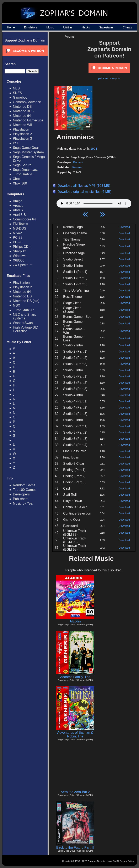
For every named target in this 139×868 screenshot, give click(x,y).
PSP (16, 143)
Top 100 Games (25, 490)
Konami (78, 162)
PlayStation (21, 283)
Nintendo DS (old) (26, 301)
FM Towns (20, 224)
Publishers (21, 499)
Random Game (24, 485)
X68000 (19, 260)
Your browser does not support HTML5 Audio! (94, 202)
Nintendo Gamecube (28, 120)
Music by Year (23, 503)
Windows (20, 256)
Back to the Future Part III (75, 848)
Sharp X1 (20, 251)
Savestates (106, 27)
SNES (17, 93)
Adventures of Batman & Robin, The (75, 734)
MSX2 (17, 233)
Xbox (17, 179)
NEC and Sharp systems (25, 316)
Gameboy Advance (27, 102)
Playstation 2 (22, 134)
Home (11, 27)
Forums (69, 37)
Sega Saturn (22, 165)
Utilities (68, 27)
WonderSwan (23, 323)
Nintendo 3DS (23, 111)
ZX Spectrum (23, 265)
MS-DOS (20, 228)
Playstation (21, 129)
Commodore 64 (24, 219)
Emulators (31, 27)
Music (50, 27)
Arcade (18, 206)
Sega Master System (28, 152)
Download (124, 227)
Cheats (127, 27)
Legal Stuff (112, 861)
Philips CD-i (22, 247)
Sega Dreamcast (25, 170)
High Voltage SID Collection (26, 329)
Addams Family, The (75, 677)
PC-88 (18, 238)
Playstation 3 (22, 139)
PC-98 (18, 242)
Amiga (18, 201)
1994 (94, 149)
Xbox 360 (20, 183)
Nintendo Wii (22, 125)
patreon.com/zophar (109, 78)
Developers (21, 494)
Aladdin (75, 621)
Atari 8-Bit (20, 215)
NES (16, 88)
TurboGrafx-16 (24, 174)
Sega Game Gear (26, 148)
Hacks (86, 27)
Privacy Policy (127, 861)
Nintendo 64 (22, 116)
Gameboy (20, 97)
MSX (17, 305)
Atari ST (19, 210)
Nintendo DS (22, 107)
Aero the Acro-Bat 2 (75, 792)
